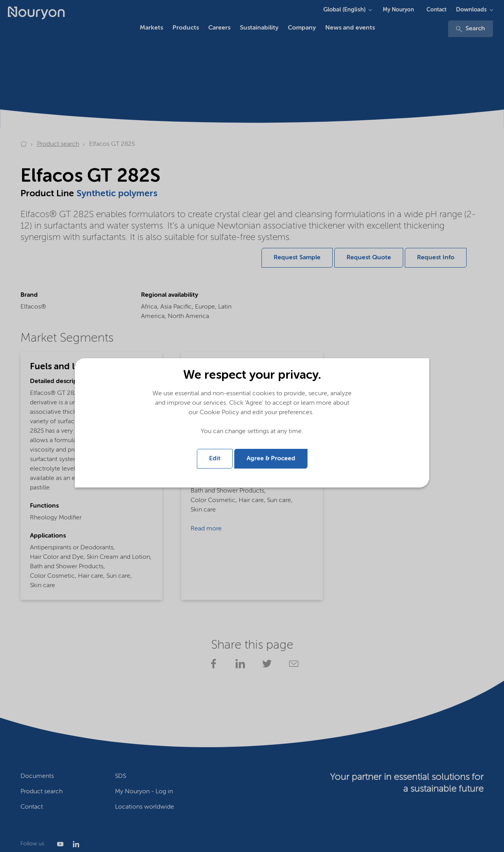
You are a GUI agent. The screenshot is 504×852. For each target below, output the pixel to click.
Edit (215, 459)
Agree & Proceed (271, 459)
